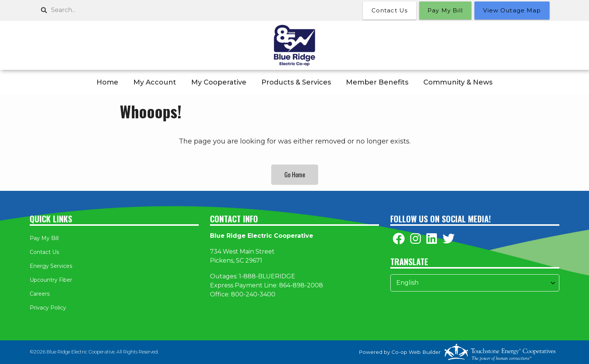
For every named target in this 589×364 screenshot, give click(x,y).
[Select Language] (475, 283)
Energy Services (51, 266)
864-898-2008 (301, 285)
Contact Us (44, 252)
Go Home (295, 175)
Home (107, 82)
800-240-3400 (253, 294)
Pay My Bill (44, 238)
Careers (40, 294)
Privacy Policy (48, 308)
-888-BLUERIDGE (268, 276)
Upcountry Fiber (51, 280)
